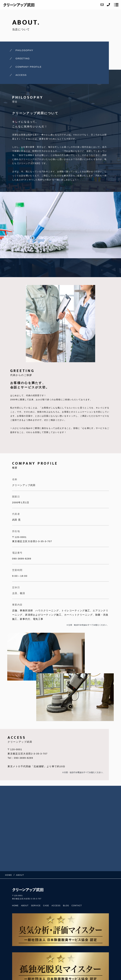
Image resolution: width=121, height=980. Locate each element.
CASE (46, 906)
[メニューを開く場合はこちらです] (116, 5)
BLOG (66, 906)
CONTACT (77, 906)
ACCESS (21, 75)
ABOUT (25, 906)
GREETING (23, 58)
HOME (15, 906)
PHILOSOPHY (24, 50)
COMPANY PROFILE (28, 67)
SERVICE (36, 906)
